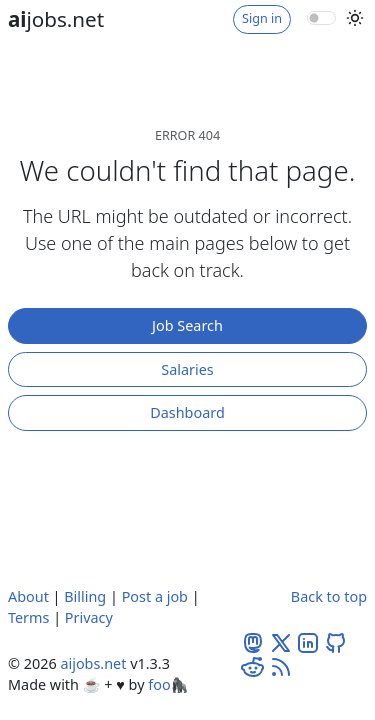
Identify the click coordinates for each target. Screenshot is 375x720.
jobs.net (56, 19)
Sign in (262, 18)
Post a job (155, 596)
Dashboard (187, 412)
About (28, 596)
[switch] (321, 18)
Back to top (329, 596)
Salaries (187, 369)
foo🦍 (168, 684)
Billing (85, 596)
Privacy (89, 617)
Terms (28, 617)
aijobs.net (93, 663)
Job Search (187, 325)
